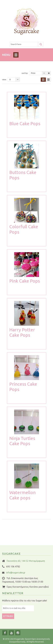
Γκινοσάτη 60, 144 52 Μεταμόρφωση (26, 561)
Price (39, 73)
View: (4, 79)
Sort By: (25, 73)
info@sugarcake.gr (16, 573)
